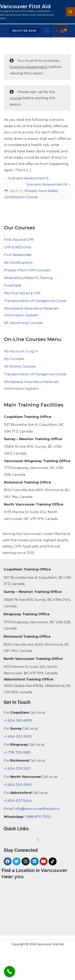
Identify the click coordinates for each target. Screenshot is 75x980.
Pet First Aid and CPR (22, 293)
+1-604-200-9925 (18, 736)
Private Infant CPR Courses (27, 270)
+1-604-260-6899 (18, 720)
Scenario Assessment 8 (49, 184)
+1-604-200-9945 (18, 785)
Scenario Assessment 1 (29, 67)
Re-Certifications (18, 263)
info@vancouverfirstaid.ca (37, 809)
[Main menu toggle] (71, 12)
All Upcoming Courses (23, 323)
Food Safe (13, 285)
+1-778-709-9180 (17, 752)
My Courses (14, 359)
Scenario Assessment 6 (26, 178)
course (16, 98)
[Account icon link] (47, 31)
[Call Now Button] (9, 972)
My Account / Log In (21, 351)
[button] (24, 31)
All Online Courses (20, 366)
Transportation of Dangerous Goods (35, 301)
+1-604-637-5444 (18, 801)
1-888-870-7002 (38, 817)
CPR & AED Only (18, 247)
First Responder (18, 255)
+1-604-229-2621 (17, 768)
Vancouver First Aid (25, 6)
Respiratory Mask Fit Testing (28, 278)
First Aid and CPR (19, 240)
